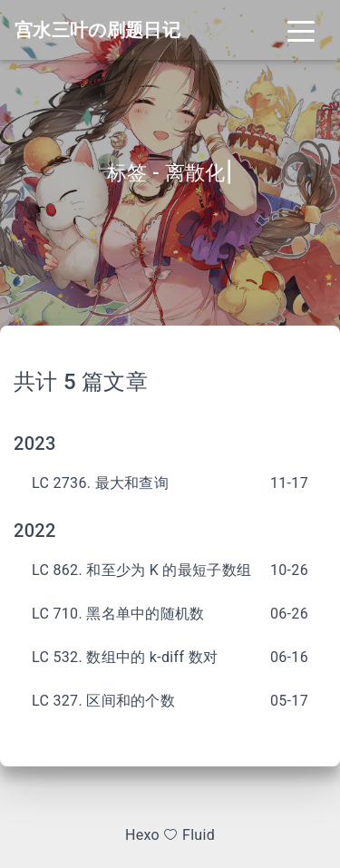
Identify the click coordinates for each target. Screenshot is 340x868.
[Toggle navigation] (301, 30)
